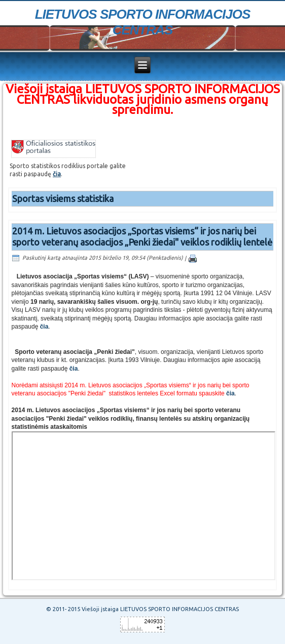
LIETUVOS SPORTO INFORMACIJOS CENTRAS (143, 22)
